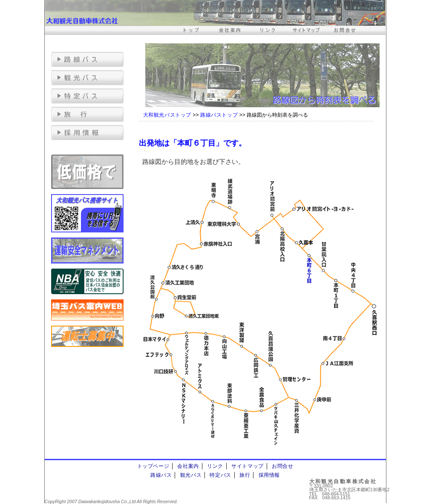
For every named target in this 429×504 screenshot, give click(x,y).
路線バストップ (219, 115)
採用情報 (269, 475)
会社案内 (188, 466)
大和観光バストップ (167, 115)
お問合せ (282, 466)
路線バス (161, 475)
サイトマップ (248, 466)
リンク (215, 466)
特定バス (220, 475)
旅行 (245, 475)
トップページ (153, 466)
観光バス (191, 475)
